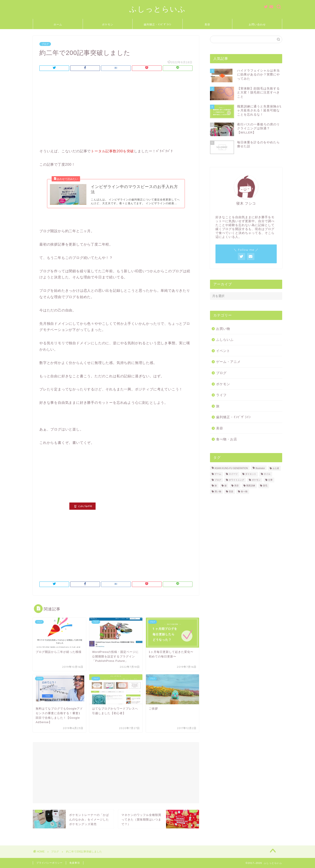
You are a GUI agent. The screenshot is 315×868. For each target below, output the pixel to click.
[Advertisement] (116, 111)
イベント (223, 351)
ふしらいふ (225, 340)
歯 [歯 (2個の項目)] (226, 486)
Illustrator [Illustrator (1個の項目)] (260, 468)
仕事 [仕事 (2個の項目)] (270, 480)
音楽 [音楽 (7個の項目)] (231, 491)
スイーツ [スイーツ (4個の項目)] (233, 474)
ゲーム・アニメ (228, 362)
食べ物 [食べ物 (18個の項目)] (244, 491)
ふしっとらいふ (158, 9)
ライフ (221, 395)
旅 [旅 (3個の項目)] (216, 486)
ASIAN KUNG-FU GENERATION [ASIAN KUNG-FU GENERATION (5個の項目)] (231, 468)
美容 (207, 24)
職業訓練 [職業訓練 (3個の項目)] (251, 486)
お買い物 (223, 329)
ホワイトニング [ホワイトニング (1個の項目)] (236, 480)
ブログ (45, 44)
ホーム (58, 24)
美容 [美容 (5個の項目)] (236, 486)
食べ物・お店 (227, 439)
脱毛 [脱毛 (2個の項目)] (265, 486)
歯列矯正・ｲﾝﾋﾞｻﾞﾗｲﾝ (157, 24)
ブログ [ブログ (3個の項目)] (218, 480)
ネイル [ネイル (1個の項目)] (267, 474)
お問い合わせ (257, 24)
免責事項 (75, 863)
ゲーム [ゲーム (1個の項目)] (218, 474)
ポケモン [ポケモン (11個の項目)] (256, 480)
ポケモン (108, 24)
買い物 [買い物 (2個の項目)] (218, 491)
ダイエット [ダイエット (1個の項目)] (251, 474)
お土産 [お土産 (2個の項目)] (276, 468)
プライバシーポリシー (49, 863)
